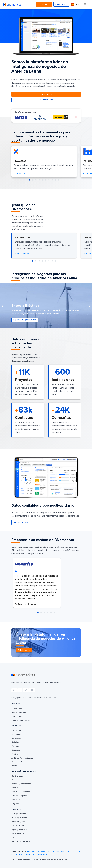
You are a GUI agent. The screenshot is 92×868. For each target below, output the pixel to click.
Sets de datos (18, 762)
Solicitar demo (44, 4)
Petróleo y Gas (18, 822)
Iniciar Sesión (61, 4)
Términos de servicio (21, 859)
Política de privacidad (41, 859)
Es (74, 4)
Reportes (16, 750)
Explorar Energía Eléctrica (25, 320)
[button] (29, 180)
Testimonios (17, 716)
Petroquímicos (18, 834)
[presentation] (2, 306)
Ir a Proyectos (20, 174)
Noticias (15, 742)
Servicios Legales (19, 796)
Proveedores (17, 780)
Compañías (16, 734)
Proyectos (16, 730)
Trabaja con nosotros (21, 720)
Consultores (17, 788)
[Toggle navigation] (85, 4)
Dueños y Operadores (21, 784)
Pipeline (15, 766)
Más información (46, 100)
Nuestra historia (19, 712)
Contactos (16, 738)
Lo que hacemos (19, 708)
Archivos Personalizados (22, 758)
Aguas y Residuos (19, 830)
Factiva (15, 754)
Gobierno (16, 800)
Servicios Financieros (21, 792)
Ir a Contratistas (23, 253)
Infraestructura (18, 826)
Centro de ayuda (60, 859)
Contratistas (17, 776)
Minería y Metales (19, 818)
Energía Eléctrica (19, 814)
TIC (13, 837)
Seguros (15, 804)
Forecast (15, 746)
